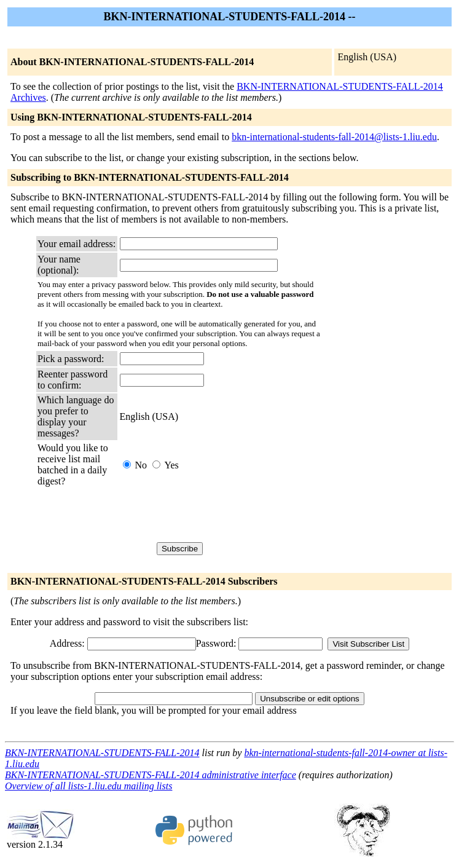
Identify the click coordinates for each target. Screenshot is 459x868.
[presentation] (213, 515)
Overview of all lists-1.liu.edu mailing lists (88, 786)
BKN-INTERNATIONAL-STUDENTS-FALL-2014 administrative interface (151, 775)
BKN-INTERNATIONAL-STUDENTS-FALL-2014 (102, 753)
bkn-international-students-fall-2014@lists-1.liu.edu (334, 137)
